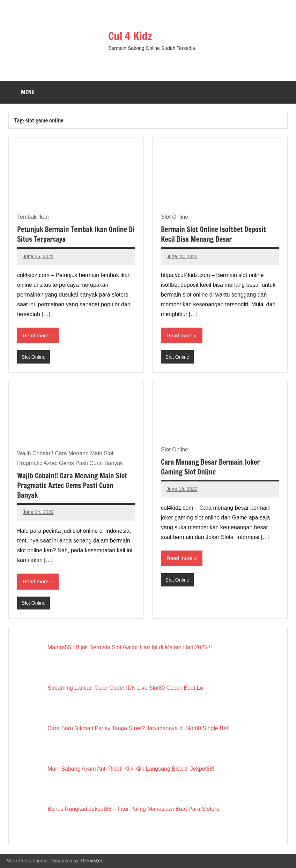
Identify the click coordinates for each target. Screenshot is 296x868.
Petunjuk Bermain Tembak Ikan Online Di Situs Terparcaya (76, 234)
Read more (36, 335)
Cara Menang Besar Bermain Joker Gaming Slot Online (210, 467)
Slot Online (34, 357)
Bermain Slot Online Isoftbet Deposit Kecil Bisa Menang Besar (213, 234)
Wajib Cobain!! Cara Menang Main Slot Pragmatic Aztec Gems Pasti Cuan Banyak (72, 485)
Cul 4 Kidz (131, 36)
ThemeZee (92, 861)
